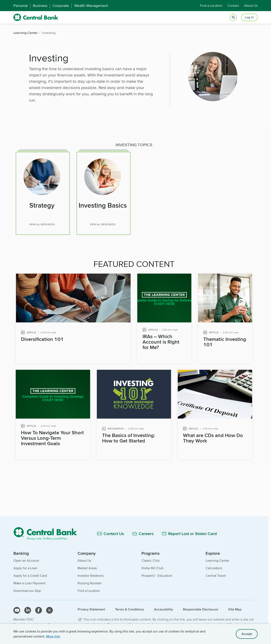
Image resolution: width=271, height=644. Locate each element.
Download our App (27, 588)
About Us (251, 6)
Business (40, 6)
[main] (134, 278)
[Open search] (233, 17)
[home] (36, 17)
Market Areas (87, 566)
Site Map (235, 607)
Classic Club (150, 558)
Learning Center (217, 558)
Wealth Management (91, 6)
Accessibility (163, 607)
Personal (21, 6)
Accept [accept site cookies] (247, 634)
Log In (249, 17)
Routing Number (90, 581)
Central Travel (216, 573)
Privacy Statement (91, 607)
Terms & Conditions (130, 607)
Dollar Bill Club (152, 566)
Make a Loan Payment (29, 581)
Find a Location (211, 6)
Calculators (214, 566)
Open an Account (26, 558)
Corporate (61, 6)
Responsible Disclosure (201, 607)
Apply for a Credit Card (30, 573)
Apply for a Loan (25, 566)
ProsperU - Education (157, 573)
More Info (53, 636)
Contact (233, 6)
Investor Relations (91, 573)
